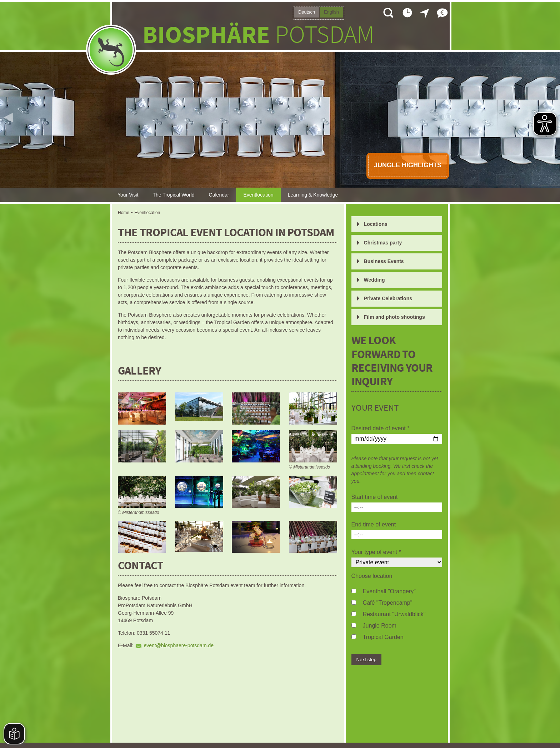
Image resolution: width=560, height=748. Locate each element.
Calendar (219, 195)
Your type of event (376, 552)
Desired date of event (381, 428)
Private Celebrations (388, 298)
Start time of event (375, 497)
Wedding (374, 280)
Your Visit (128, 195)
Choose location (372, 576)
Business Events (384, 261)
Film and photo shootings (394, 317)
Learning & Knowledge (313, 195)
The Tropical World (173, 195)
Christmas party (383, 243)
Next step (366, 660)
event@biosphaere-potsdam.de (179, 645)
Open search (388, 13)
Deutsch (307, 12)
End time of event (374, 524)
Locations (376, 224)
